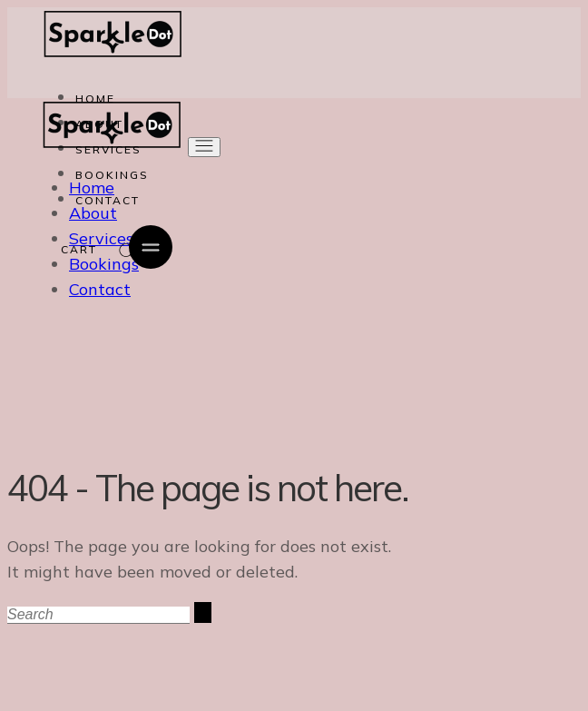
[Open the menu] (204, 147)
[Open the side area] (151, 248)
